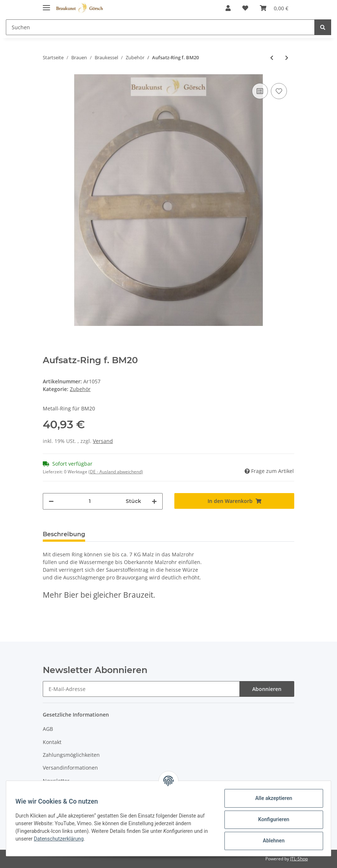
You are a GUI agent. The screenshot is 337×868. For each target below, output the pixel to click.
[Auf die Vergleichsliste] (260, 91)
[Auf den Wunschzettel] (279, 91)
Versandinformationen (70, 768)
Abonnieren (267, 689)
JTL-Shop (299, 859)
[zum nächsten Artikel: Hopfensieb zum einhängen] (287, 58)
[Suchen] (160, 27)
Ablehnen (271, 841)
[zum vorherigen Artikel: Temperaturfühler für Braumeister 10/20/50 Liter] (272, 58)
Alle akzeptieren (271, 798)
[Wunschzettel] (245, 8)
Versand (103, 441)
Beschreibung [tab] (64, 534)
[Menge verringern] (51, 501)
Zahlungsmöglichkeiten (71, 755)
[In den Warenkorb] (234, 501)
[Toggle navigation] (46, 5)
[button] (228, 8)
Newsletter (56, 781)
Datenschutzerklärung (67, 839)
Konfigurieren (271, 819)
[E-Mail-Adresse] (141, 689)
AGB (48, 729)
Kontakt (52, 742)
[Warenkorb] (274, 8)
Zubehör (80, 389)
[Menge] (90, 501)
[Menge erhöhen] (154, 501)
